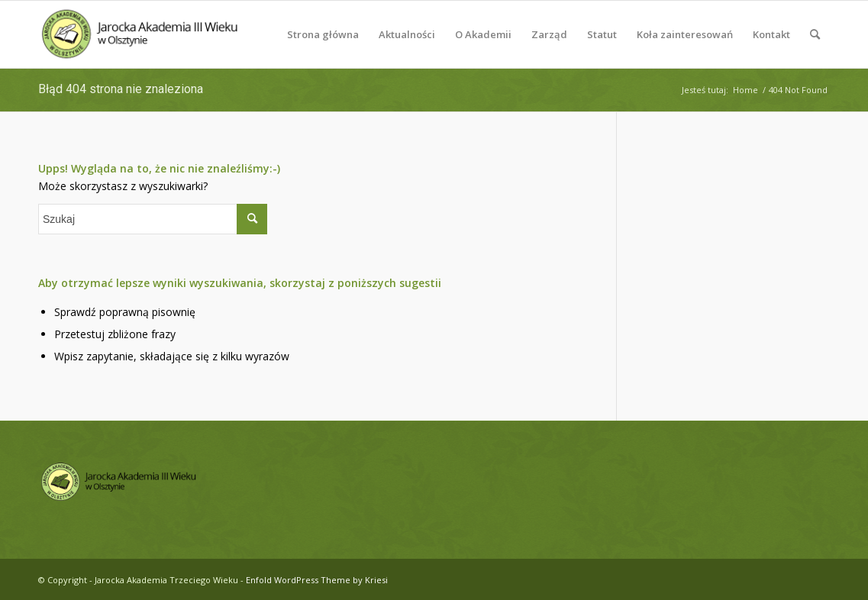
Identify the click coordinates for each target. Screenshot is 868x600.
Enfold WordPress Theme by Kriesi (317, 580)
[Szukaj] (815, 34)
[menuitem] (323, 34)
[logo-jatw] (141, 34)
